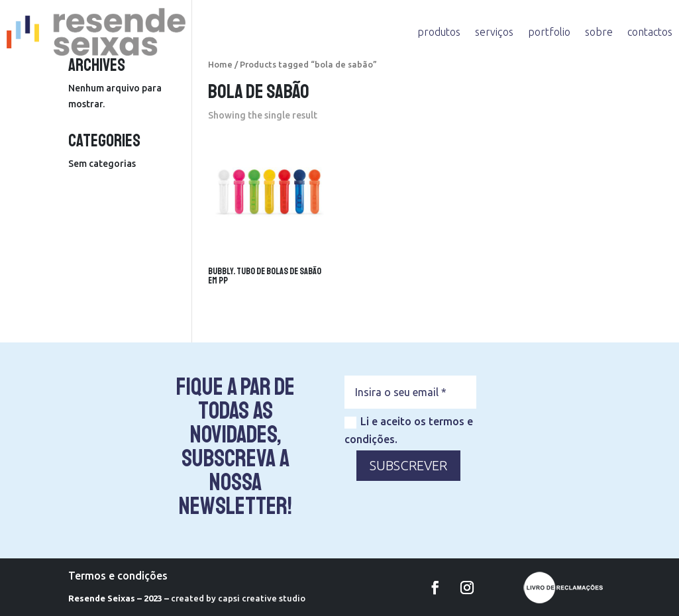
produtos (439, 32)
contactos (650, 32)
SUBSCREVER (408, 465)
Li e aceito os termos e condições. (409, 430)
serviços (494, 32)
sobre (599, 32)
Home (220, 64)
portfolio (549, 32)
